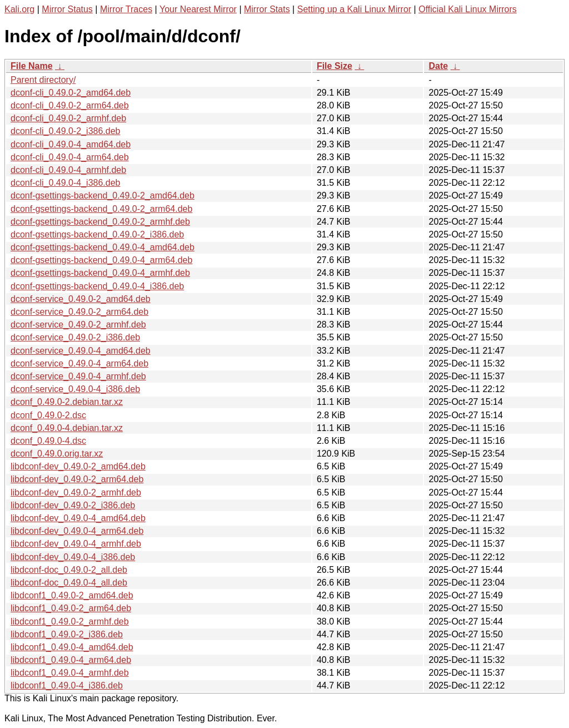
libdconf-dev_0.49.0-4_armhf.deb (76, 544)
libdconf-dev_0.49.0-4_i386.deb (73, 557)
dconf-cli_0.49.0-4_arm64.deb (70, 157)
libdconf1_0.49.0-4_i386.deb (67, 685)
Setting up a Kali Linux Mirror (354, 9)
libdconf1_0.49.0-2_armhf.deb (70, 621)
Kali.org (19, 9)
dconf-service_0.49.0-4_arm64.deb (79, 363)
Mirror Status (67, 9)
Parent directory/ (43, 80)
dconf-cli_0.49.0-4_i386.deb (65, 183)
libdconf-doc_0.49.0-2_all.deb (69, 570)
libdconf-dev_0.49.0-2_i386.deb (73, 505)
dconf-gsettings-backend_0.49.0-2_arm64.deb (101, 209)
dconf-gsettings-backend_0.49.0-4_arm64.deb (101, 260)
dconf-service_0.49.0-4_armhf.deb (78, 376)
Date (438, 66)
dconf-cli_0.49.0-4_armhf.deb (68, 170)
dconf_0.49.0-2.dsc (48, 415)
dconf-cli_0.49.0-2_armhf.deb (68, 118)
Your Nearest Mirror (198, 9)
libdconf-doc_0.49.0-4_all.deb (69, 583)
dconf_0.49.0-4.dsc (48, 441)
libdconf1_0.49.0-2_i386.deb (67, 634)
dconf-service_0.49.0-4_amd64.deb (81, 351)
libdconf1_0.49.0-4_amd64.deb (72, 647)
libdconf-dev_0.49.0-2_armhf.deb (76, 492)
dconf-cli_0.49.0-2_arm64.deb (70, 105)
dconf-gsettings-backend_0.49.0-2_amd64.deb (103, 195)
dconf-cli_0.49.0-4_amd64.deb (71, 144)
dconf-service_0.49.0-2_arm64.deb (79, 312)
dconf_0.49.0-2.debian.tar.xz (67, 402)
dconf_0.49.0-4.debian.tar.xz (67, 428)
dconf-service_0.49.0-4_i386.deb (75, 389)
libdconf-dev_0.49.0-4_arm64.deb (77, 531)
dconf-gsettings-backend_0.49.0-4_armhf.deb (100, 273)
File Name (32, 66)
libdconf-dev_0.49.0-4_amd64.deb (78, 518)
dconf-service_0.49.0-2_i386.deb (75, 337)
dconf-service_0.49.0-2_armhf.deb (78, 325)
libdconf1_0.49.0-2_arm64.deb (71, 608)
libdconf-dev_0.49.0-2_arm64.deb (77, 479)
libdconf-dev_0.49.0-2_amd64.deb (78, 466)
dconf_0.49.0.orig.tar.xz (57, 454)
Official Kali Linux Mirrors (468, 9)
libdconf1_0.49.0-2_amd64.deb (72, 595)
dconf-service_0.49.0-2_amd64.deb (81, 299)
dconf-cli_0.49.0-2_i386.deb (65, 131)
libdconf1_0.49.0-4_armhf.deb (70, 673)
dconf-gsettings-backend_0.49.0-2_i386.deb (97, 234)
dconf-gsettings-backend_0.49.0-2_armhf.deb (100, 222)
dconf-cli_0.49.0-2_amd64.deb (71, 93)
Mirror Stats (267, 9)
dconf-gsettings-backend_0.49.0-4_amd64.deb (103, 247)
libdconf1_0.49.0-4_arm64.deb (71, 660)
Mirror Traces (126, 9)
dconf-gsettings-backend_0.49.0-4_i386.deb (97, 286)
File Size (335, 66)
